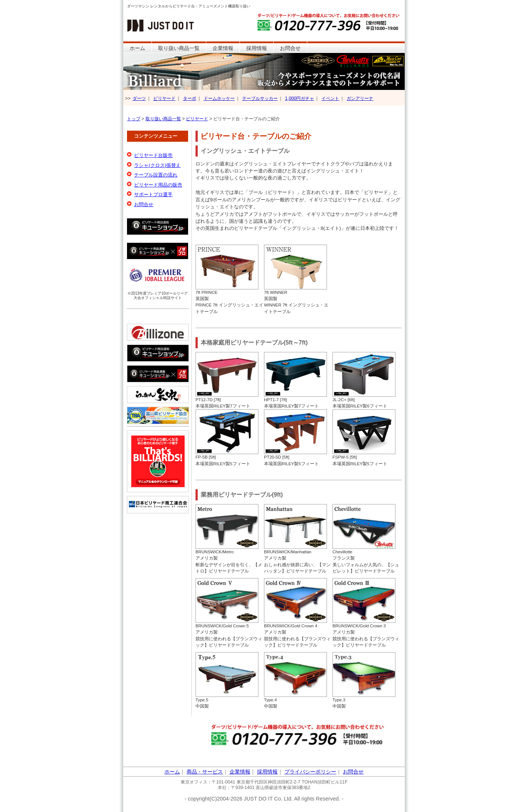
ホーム (137, 48)
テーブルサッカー (260, 98)
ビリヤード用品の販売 (158, 185)
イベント (330, 98)
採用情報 (257, 48)
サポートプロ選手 (153, 194)
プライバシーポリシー (310, 772)
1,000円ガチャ (300, 98)
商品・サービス (205, 772)
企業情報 (223, 48)
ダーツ (139, 98)
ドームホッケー (219, 98)
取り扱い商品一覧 (179, 48)
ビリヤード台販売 (153, 155)
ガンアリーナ (360, 98)
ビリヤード (164, 98)
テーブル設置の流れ (156, 175)
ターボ (190, 98)
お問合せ (290, 48)
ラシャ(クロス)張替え (157, 165)
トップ (134, 119)
